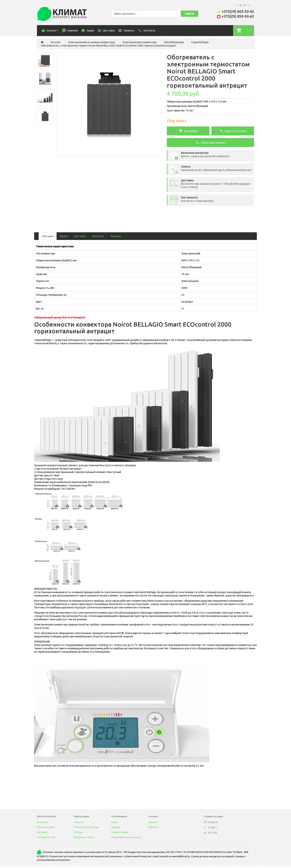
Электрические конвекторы (140, 42)
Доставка (80, 236)
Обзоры (79, 832)
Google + (211, 827)
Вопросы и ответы (84, 837)
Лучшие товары (120, 832)
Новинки (116, 827)
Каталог (56, 42)
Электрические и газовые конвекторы (92, 42)
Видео (64, 236)
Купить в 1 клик (233, 131)
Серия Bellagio (200, 42)
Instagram (211, 822)
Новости (79, 822)
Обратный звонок (211, 142)
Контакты (98, 236)
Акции (114, 822)
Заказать (116, 236)
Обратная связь (46, 827)
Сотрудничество (46, 837)
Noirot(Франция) (174, 42)
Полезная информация (87, 827)
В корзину (188, 131)
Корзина (153, 822)
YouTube (210, 833)
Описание (48, 236)
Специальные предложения (126, 837)
